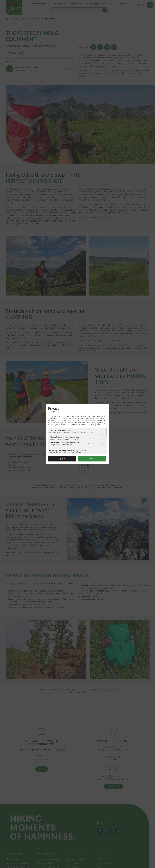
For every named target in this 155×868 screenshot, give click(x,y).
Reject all (62, 459)
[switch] (102, 433)
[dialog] (77, 434)
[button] (100, 433)
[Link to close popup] (107, 408)
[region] (77, 441)
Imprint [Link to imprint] (50, 412)
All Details (92, 438)
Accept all (92, 459)
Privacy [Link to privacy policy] (57, 412)
